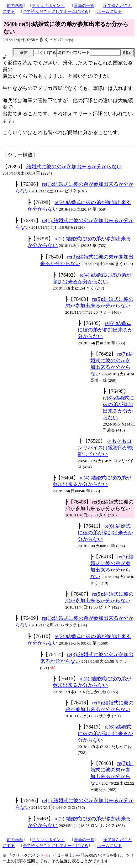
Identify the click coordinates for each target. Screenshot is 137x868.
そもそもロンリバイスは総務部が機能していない (105, 448)
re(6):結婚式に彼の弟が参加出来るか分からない (105, 330)
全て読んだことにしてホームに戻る (55, 11)
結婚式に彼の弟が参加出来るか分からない (74, 167)
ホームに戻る (109, 11)
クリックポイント (48, 5)
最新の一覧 (84, 5)
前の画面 (15, 5)
